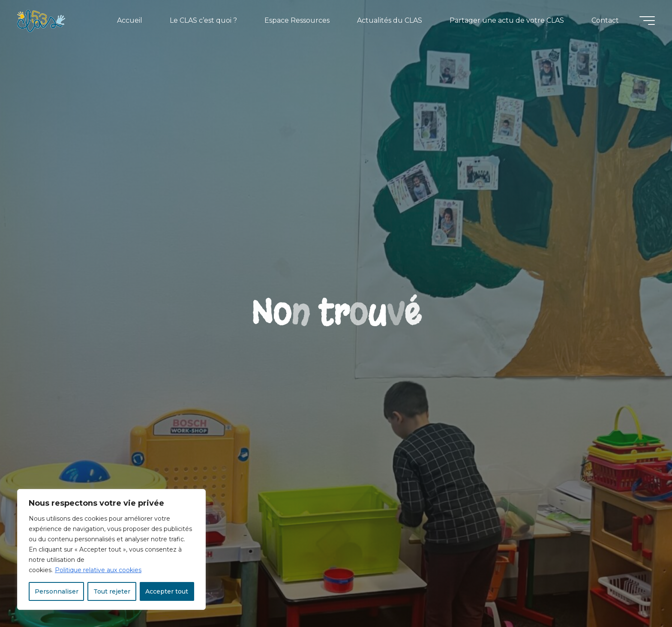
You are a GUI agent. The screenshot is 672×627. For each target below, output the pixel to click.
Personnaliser (57, 591)
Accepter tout (167, 591)
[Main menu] (647, 21)
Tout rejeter (112, 591)
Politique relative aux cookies (98, 570)
